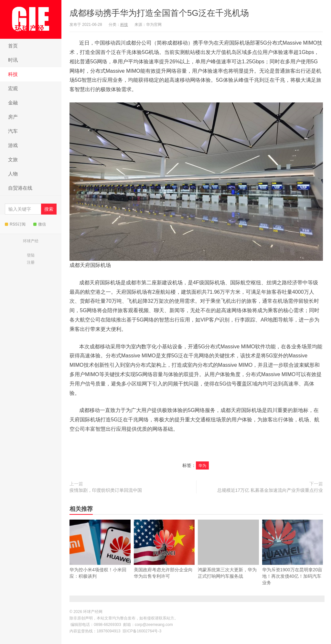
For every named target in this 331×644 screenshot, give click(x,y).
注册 (31, 262)
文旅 (13, 159)
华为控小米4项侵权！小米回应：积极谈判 (100, 559)
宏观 (13, 88)
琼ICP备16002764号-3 (142, 631)
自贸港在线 (20, 188)
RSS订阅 (15, 224)
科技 (13, 74)
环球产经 (31, 241)
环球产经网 (31, 19)
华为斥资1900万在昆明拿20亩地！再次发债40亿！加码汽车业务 (293, 563)
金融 (13, 103)
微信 (40, 224)
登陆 (31, 255)
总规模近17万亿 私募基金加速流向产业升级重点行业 (270, 490)
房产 (13, 117)
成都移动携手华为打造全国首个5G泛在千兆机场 (159, 13)
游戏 (13, 145)
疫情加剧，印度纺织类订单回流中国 (106, 490)
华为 (202, 466)
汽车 (13, 131)
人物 (13, 174)
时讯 (13, 60)
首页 (13, 46)
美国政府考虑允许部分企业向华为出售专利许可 (164, 559)
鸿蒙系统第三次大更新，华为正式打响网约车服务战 (228, 549)
